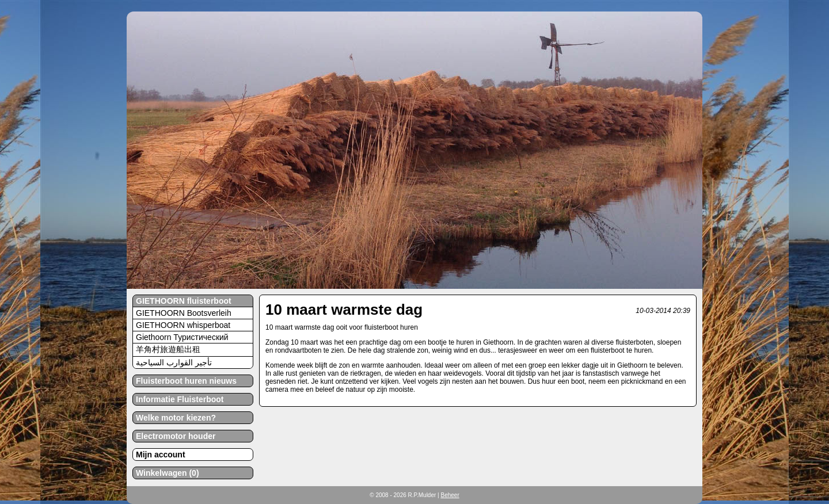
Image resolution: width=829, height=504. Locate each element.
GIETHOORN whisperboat (183, 325)
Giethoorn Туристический (182, 337)
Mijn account (161, 455)
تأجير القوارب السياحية (174, 362)
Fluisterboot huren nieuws (186, 381)
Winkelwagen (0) (168, 473)
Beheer (450, 495)
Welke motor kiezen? (176, 418)
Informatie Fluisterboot (180, 399)
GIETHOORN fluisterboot (184, 301)
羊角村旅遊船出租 (168, 349)
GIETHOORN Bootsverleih (184, 313)
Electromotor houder (176, 436)
